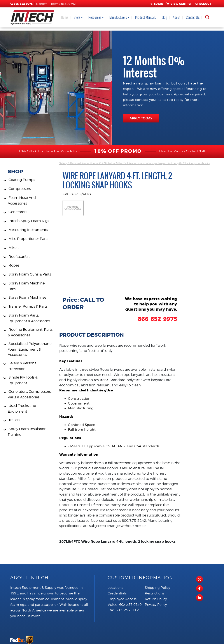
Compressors (20, 189)
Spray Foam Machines (27, 297)
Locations (115, 588)
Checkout (203, 4)
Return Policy (156, 599)
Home (65, 17)
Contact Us (193, 17)
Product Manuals (145, 17)
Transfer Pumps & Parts (28, 306)
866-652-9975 (21, 4)
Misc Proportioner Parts (28, 239)
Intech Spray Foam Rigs (29, 221)
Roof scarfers (19, 257)
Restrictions (155, 593)
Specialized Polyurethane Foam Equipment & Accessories (30, 349)
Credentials (117, 593)
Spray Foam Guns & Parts (30, 274)
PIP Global (105, 163)
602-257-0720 (130, 605)
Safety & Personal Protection (77, 163)
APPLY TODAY (141, 118)
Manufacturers (118, 17)
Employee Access (122, 599)
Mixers (14, 248)
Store (77, 17)
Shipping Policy (158, 588)
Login (157, 4)
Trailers (14, 420)
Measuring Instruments (28, 230)
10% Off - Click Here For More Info (48, 151)
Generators (18, 212)
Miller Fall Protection (129, 163)
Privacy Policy (156, 605)
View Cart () (179, 4)
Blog (164, 17)
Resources (95, 17)
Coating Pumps (22, 180)
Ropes (14, 265)
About (177, 17)
